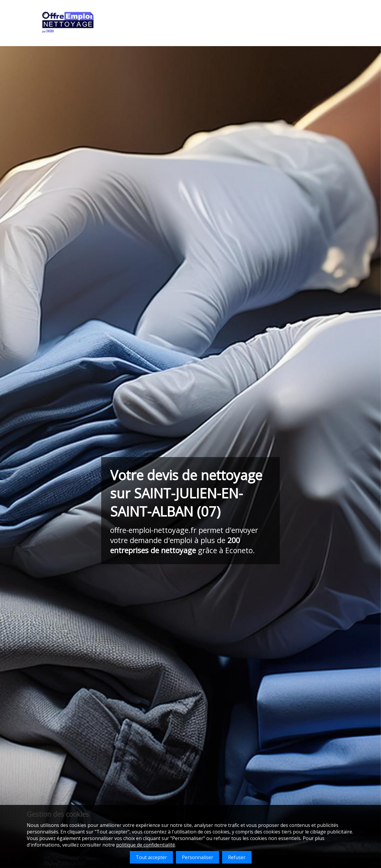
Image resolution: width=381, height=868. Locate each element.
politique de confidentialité (146, 845)
